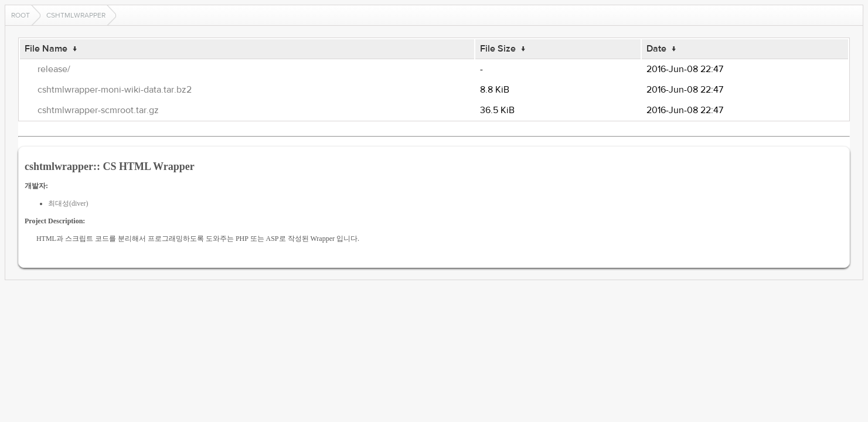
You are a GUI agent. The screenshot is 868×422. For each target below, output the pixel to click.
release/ (54, 69)
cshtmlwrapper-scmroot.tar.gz (98, 110)
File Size (498, 49)
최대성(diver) (68, 203)
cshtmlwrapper (76, 15)
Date (656, 49)
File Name (46, 49)
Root (21, 15)
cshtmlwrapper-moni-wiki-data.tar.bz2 (115, 90)
